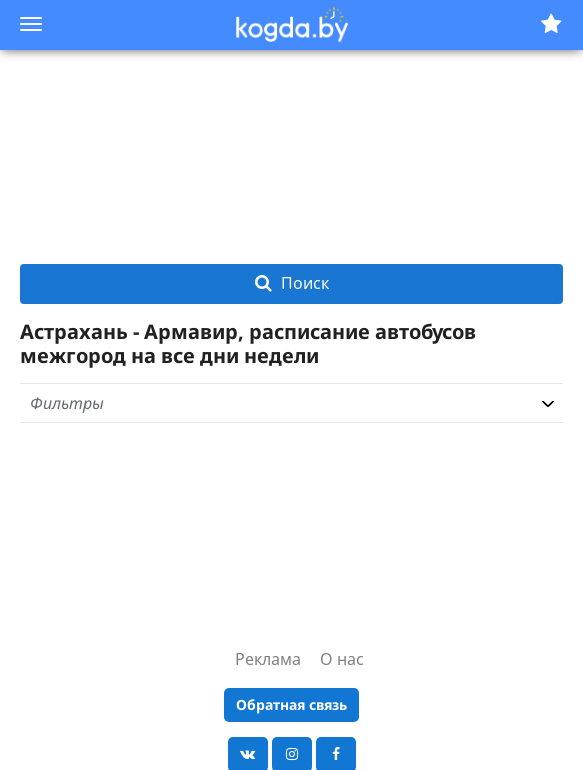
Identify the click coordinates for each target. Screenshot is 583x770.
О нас (342, 659)
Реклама (268, 659)
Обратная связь (291, 704)
